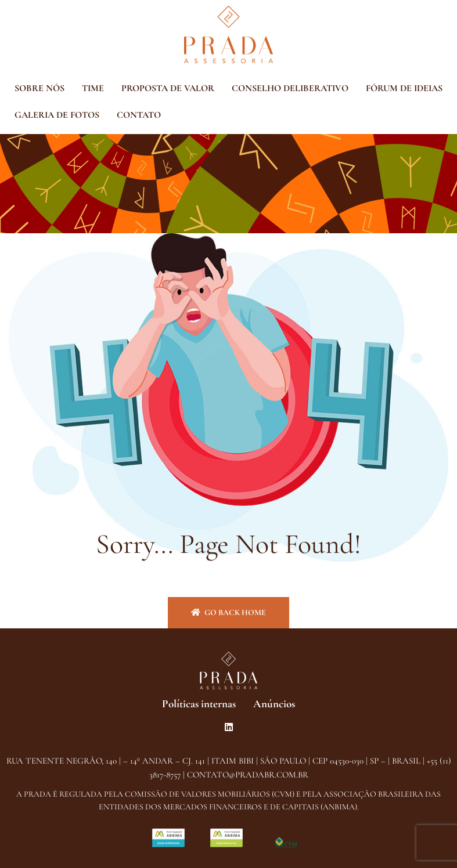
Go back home (228, 612)
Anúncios (274, 704)
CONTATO (139, 115)
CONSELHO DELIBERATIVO (290, 88)
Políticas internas (199, 704)
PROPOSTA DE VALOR (168, 88)
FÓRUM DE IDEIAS (404, 88)
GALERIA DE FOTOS (57, 115)
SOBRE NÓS (39, 88)
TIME (93, 88)
